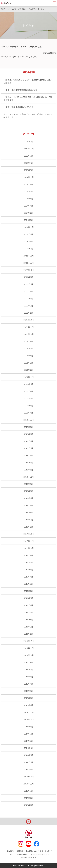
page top (28, 821)
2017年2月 (28, 591)
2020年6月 (28, 406)
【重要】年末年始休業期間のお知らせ (20, 90)
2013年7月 (28, 791)
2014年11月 (29, 712)
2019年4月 (28, 455)
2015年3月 (28, 691)
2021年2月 (28, 370)
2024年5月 (28, 199)
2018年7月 (28, 498)
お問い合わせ (22, 854)
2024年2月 (28, 213)
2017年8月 (28, 555)
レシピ (12, 854)
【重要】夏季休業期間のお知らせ (18, 107)
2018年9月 (28, 484)
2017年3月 (28, 584)
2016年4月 (28, 619)
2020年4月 (28, 413)
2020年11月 (29, 377)
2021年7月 (28, 348)
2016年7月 (28, 612)
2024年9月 (28, 184)
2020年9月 (28, 384)
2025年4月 (28, 163)
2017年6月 (28, 570)
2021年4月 (28, 356)
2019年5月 (28, 448)
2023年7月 (28, 234)
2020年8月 (28, 391)
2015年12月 (29, 641)
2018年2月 (28, 527)
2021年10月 (29, 334)
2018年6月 (28, 505)
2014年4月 (28, 748)
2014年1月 (28, 769)
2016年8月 (28, 605)
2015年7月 (28, 669)
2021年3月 (28, 363)
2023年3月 (28, 249)
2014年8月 (28, 727)
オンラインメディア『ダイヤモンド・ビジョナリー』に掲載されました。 (28, 116)
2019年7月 (28, 434)
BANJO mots (31, 851)
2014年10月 (29, 719)
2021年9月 (28, 341)
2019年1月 (28, 470)
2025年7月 (28, 156)
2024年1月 (28, 220)
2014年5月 (28, 741)
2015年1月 (28, 705)
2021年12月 (29, 320)
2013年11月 (29, 784)
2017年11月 (29, 541)
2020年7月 (28, 398)
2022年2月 (28, 306)
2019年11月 (29, 420)
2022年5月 (28, 284)
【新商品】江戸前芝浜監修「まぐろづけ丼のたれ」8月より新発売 (28, 98)
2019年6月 (28, 441)
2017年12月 (29, 534)
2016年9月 (28, 598)
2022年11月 (29, 263)
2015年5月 (28, 677)
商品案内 (10, 851)
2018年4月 (28, 512)
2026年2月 (28, 141)
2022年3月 (28, 298)
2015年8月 (28, 662)
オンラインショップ (28, 858)
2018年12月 (29, 477)
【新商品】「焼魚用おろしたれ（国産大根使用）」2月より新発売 (28, 81)
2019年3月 (28, 462)
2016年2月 (28, 627)
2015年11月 (29, 648)
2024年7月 (28, 191)
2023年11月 (29, 227)
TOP (3, 9)
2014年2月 (28, 762)
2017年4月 (28, 577)
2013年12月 (29, 777)
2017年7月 (28, 562)
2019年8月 (28, 427)
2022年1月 (28, 313)
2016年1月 (28, 634)
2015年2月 (28, 698)
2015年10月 (29, 655)
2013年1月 (28, 805)
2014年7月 (28, 734)
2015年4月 (28, 684)
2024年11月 (29, 177)
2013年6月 (28, 798)
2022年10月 (29, 270)
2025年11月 (29, 149)
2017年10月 (29, 548)
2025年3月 (28, 170)
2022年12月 (29, 256)
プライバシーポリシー (39, 854)
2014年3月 (28, 755)
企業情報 (20, 851)
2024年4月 (28, 206)
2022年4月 (28, 291)
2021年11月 (29, 327)
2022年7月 (28, 277)
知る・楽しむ (45, 851)
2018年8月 (28, 491)
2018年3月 (28, 520)
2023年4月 (28, 241)
